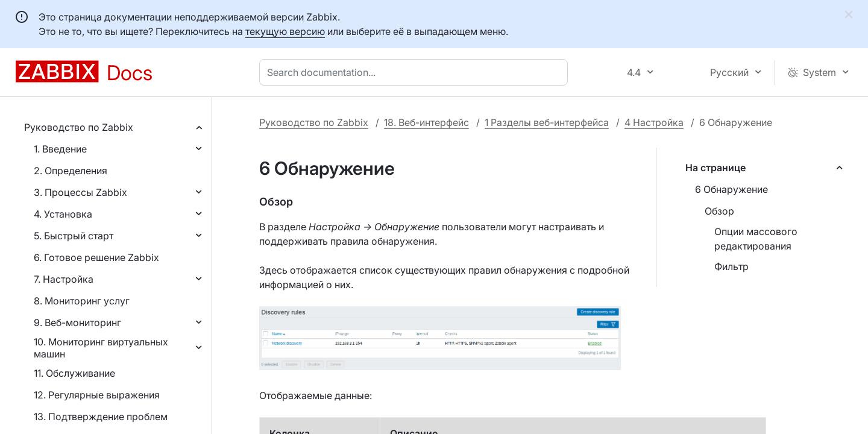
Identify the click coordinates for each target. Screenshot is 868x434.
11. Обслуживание (74, 373)
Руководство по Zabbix (79, 127)
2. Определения (71, 171)
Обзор (719, 211)
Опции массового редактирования (756, 239)
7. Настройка (64, 279)
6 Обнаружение (731, 189)
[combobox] (416, 72)
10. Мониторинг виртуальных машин (101, 348)
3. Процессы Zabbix (80, 192)
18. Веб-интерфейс (426, 122)
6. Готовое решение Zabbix (96, 257)
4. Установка (63, 214)
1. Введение (60, 149)
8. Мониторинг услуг (82, 301)
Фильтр (731, 266)
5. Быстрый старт (74, 236)
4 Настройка (654, 122)
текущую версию (285, 31)
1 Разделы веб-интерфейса (547, 122)
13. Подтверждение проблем (101, 417)
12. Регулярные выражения (97, 395)
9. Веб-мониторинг (77, 322)
